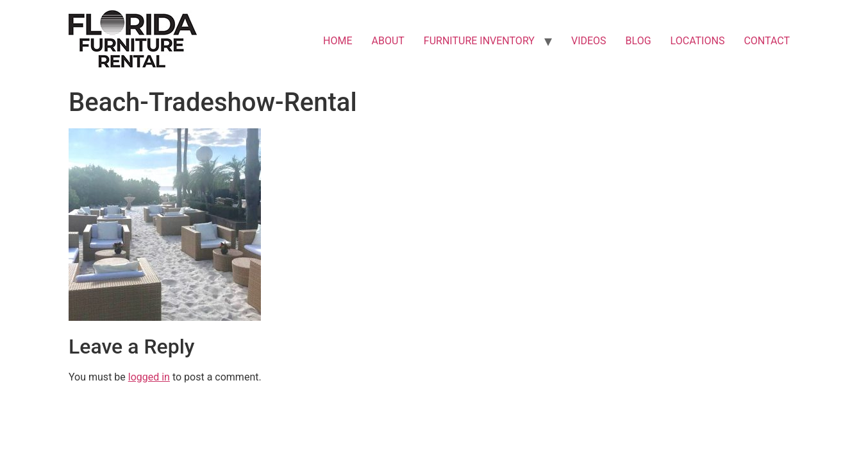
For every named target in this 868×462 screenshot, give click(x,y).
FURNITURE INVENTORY (479, 41)
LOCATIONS (698, 41)
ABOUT (388, 41)
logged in (149, 377)
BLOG (638, 41)
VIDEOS (589, 41)
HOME (338, 41)
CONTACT (767, 41)
